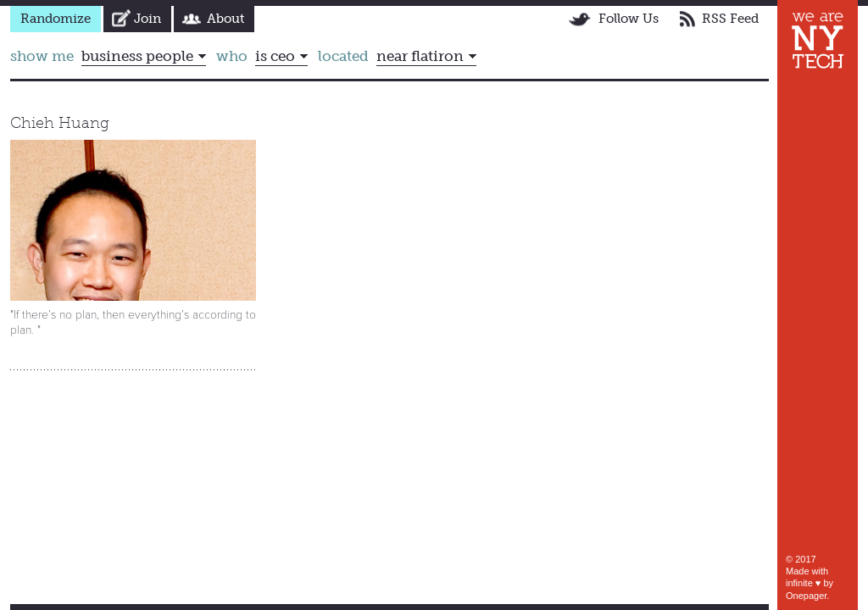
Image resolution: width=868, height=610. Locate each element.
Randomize (56, 19)
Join (147, 19)
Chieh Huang (60, 123)
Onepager (806, 596)
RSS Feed (730, 19)
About (225, 19)
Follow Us (629, 19)
